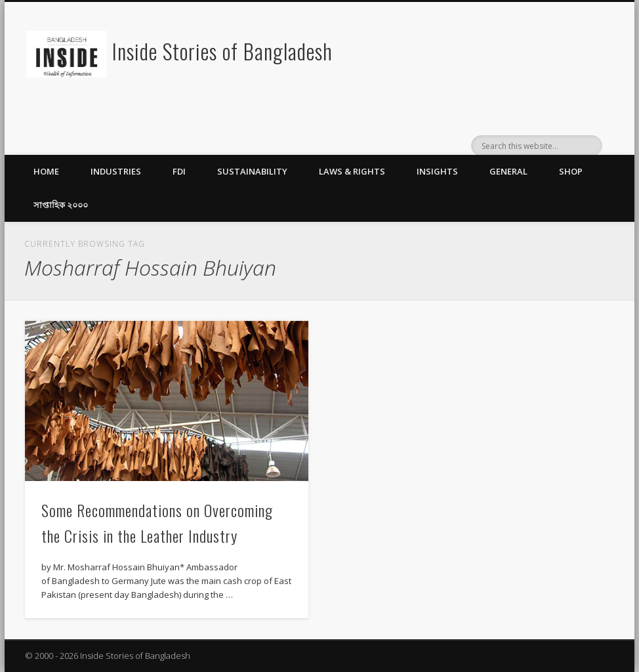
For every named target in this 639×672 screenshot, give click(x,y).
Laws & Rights (352, 171)
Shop (571, 171)
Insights (437, 171)
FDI (179, 171)
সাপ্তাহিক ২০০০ (61, 205)
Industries (116, 171)
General (508, 171)
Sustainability (252, 171)
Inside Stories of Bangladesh (222, 51)
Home (46, 171)
